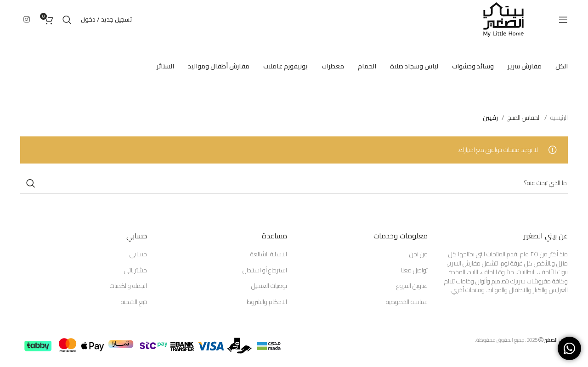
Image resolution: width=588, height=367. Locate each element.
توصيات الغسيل (269, 286)
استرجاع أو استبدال (265, 271)
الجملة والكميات (128, 286)
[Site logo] (503, 19)
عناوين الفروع (412, 286)
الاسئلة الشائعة (269, 254)
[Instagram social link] (26, 19)
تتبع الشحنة (134, 302)
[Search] (67, 20)
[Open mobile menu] (563, 20)
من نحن (418, 254)
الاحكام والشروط (267, 302)
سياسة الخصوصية (407, 302)
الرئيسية (559, 118)
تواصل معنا (414, 271)
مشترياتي (136, 271)
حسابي (138, 254)
